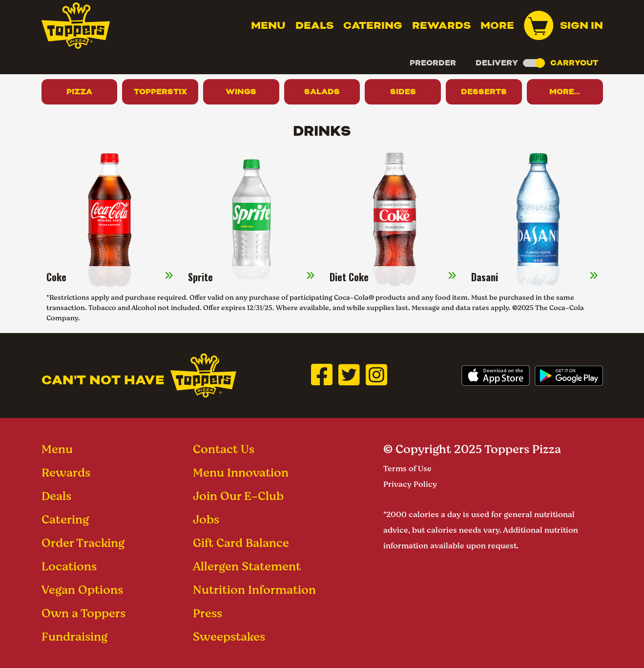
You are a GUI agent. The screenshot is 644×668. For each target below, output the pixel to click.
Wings (241, 92)
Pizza (79, 92)
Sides (403, 92)
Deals (314, 25)
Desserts (484, 92)
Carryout (574, 63)
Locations (69, 566)
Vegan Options (82, 590)
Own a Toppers (83, 613)
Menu (268, 25)
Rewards (441, 25)
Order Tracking (83, 543)
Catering (373, 25)
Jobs (206, 519)
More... (565, 92)
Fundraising (74, 637)
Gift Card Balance (241, 543)
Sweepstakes (229, 637)
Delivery (497, 63)
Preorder (433, 63)
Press (208, 613)
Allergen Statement (247, 566)
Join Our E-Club (238, 496)
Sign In (582, 25)
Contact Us (224, 449)
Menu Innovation (241, 472)
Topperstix (160, 92)
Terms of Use (407, 469)
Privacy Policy (410, 484)
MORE (497, 25)
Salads (322, 92)
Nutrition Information (254, 590)
